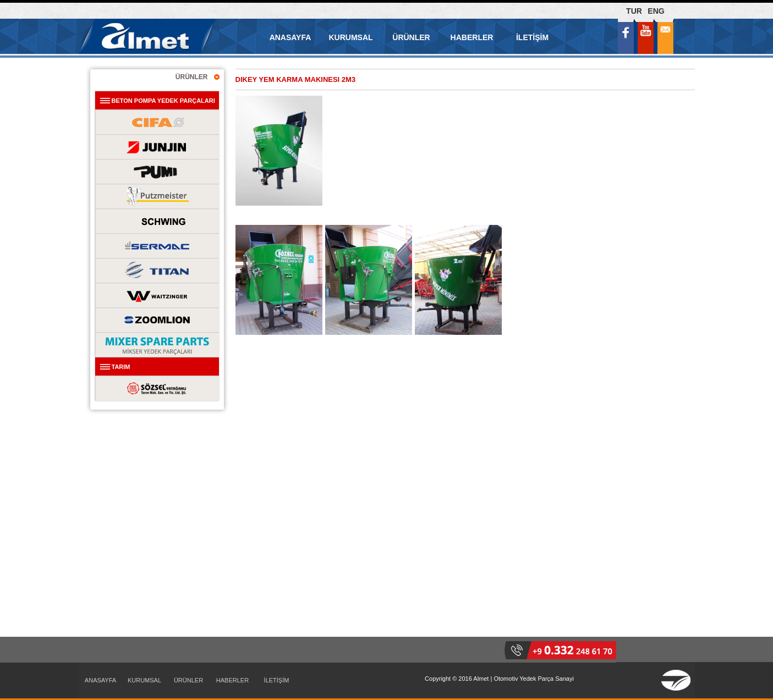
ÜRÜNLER (411, 37)
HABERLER (472, 37)
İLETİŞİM (532, 37)
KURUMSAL (350, 37)
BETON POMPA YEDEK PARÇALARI (163, 101)
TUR (634, 11)
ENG (656, 11)
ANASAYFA (290, 37)
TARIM (121, 367)
